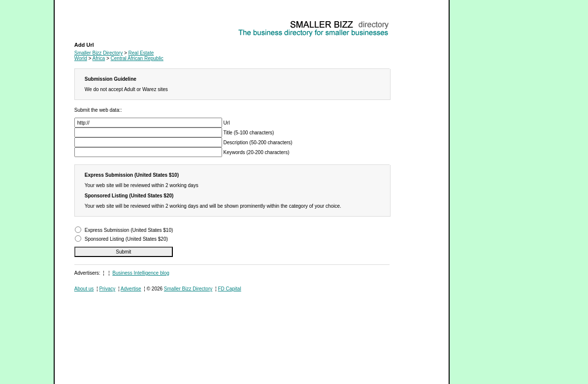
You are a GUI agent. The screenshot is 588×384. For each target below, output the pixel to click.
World (81, 58)
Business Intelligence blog (141, 273)
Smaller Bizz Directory (98, 53)
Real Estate (87, 22)
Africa (99, 58)
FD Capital (229, 289)
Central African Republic (137, 58)
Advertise (131, 289)
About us (84, 289)
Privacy (107, 289)
